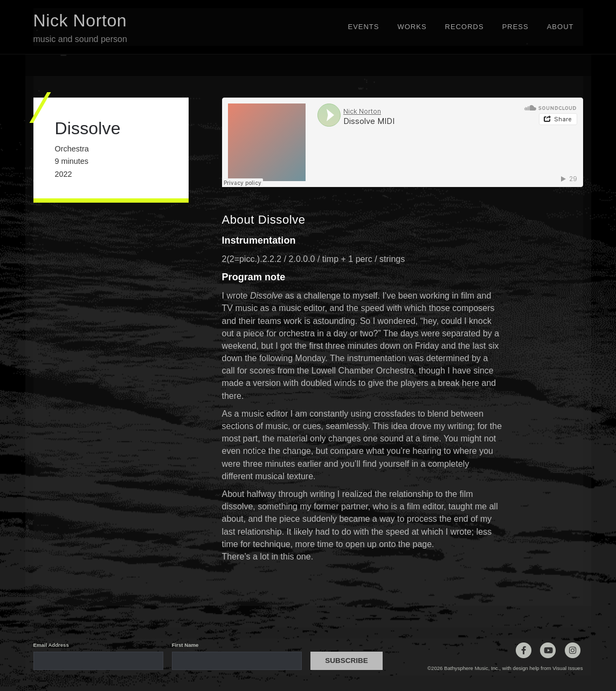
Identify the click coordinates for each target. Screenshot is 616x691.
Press (515, 27)
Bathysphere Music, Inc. (472, 668)
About (560, 27)
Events (363, 27)
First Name (185, 645)
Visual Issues (567, 668)
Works (412, 27)
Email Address (51, 645)
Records (465, 27)
